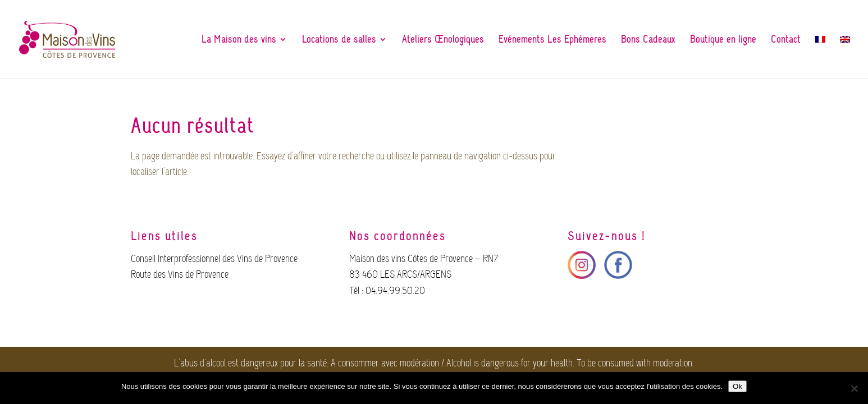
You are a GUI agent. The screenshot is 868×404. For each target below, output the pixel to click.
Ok (737, 386)
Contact (786, 40)
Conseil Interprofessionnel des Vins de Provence (214, 259)
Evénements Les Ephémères (552, 40)
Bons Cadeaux (648, 40)
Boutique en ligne (723, 40)
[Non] (854, 388)
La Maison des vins (239, 40)
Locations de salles (339, 40)
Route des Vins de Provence (180, 274)
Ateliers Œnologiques (443, 40)
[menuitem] (820, 54)
